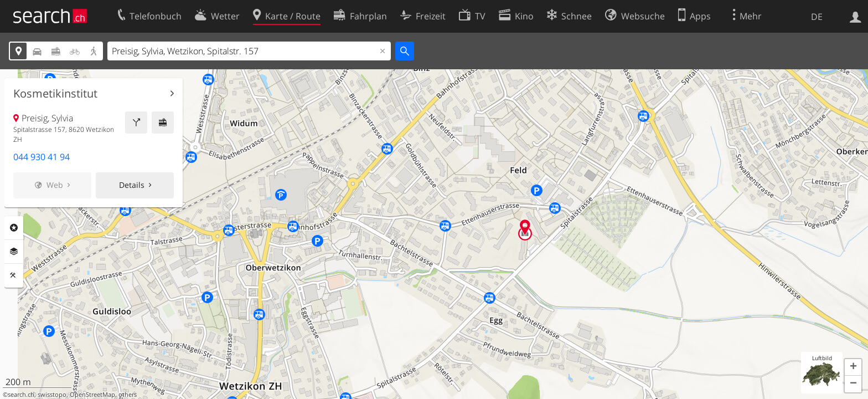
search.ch (21, 395)
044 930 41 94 (42, 157)
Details (132, 185)
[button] (853, 367)
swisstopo (52, 395)
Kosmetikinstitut (55, 94)
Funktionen (14, 275)
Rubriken (14, 228)
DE (817, 17)
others (128, 395)
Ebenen (14, 252)
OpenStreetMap (92, 395)
